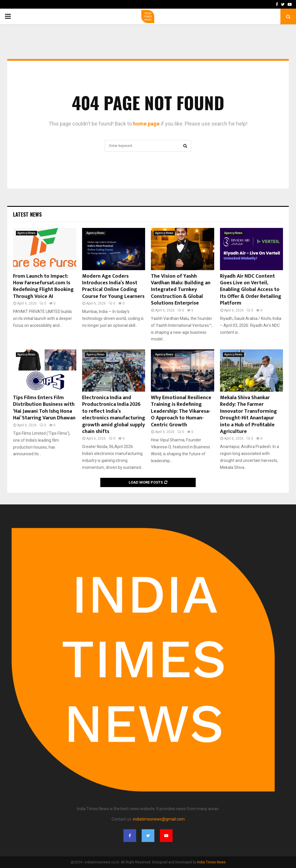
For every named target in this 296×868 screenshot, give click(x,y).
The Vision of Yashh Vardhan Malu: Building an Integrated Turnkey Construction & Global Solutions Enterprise (181, 290)
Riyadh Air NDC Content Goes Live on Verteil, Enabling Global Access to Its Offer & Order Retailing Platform (251, 290)
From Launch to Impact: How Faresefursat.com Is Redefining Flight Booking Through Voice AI (43, 286)
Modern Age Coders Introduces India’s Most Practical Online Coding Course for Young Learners (113, 286)
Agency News (26, 233)
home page (146, 124)
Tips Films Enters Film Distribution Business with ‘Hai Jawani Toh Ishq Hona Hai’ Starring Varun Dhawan (44, 408)
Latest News (27, 214)
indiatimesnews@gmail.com (159, 819)
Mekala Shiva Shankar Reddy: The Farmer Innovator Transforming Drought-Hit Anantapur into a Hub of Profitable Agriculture (248, 415)
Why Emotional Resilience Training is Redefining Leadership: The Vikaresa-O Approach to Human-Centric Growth (181, 411)
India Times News (211, 862)
